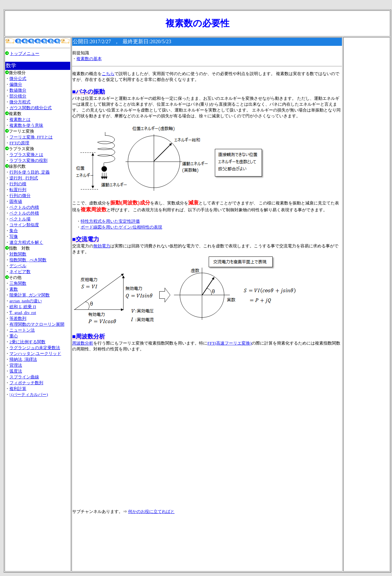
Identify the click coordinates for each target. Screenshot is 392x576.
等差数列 (18, 318)
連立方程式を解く (26, 242)
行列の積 (18, 184)
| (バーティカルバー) (29, 394)
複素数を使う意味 (26, 125)
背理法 (16, 365)
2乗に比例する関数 (27, 342)
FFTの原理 (19, 143)
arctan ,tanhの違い (26, 301)
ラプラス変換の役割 (28, 160)
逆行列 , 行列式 (24, 178)
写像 (14, 236)
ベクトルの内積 (24, 207)
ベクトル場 (20, 219)
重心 (14, 336)
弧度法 (16, 371)
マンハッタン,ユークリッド (35, 353)
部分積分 (18, 96)
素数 (14, 289)
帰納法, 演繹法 (23, 359)
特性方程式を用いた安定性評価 (110, 221)
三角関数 (18, 283)
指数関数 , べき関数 (28, 260)
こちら (108, 74)
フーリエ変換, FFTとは (31, 137)
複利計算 (18, 389)
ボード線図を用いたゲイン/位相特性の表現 (121, 227)
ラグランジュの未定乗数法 (35, 348)
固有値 (16, 201)
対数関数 (18, 254)
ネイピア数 (20, 272)
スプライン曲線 (24, 377)
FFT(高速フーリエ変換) (229, 343)
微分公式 (18, 79)
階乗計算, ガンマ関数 (30, 295)
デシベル (18, 266)
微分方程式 (20, 102)
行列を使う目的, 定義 (30, 172)
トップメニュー (25, 53)
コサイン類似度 (24, 225)
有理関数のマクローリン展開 (37, 324)
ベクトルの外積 (24, 213)
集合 (14, 231)
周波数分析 (83, 343)
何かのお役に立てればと (151, 511)
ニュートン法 (22, 330)
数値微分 (18, 90)
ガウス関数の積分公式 (31, 108)
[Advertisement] (38, 484)
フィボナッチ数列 (26, 383)
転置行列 (18, 190)
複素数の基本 (89, 59)
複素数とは (20, 119)
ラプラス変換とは (26, 155)
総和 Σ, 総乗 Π (23, 307)
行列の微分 (20, 196)
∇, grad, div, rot (23, 313)
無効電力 (102, 246)
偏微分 (16, 84)
